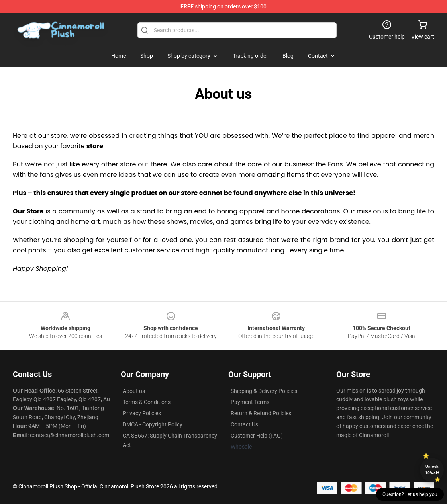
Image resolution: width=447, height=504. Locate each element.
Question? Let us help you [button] (410, 494)
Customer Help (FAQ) (257, 436)
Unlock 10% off (432, 470)
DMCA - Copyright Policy (153, 424)
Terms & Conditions (147, 402)
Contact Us (244, 424)
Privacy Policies (142, 413)
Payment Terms (250, 402)
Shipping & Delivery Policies (264, 391)
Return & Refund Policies (261, 413)
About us (134, 391)
